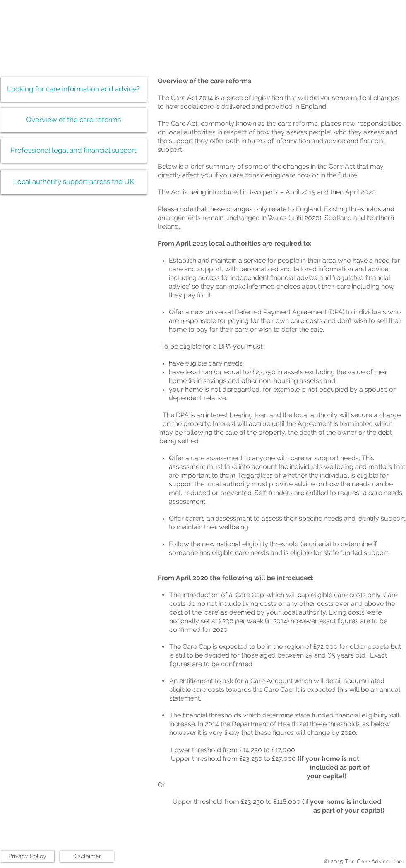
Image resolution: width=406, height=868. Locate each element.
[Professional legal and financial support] (74, 151)
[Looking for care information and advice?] (74, 89)
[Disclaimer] (87, 856)
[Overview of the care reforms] (73, 120)
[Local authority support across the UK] (74, 182)
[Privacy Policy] (27, 856)
